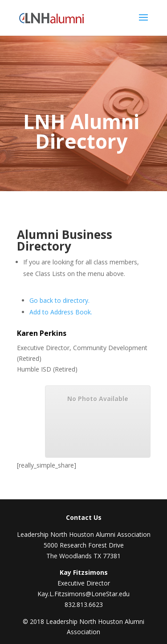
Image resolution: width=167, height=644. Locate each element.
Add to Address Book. (61, 312)
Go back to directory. (59, 300)
